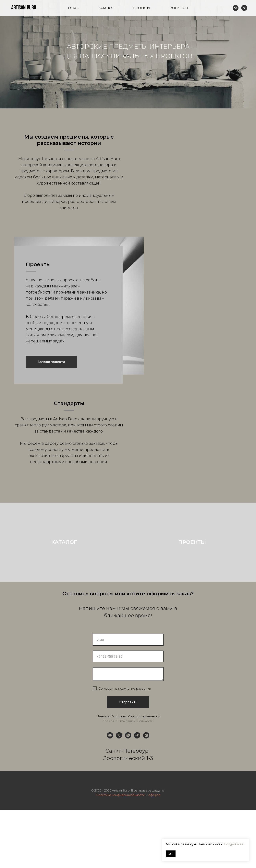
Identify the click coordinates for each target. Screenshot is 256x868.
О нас (73, 8)
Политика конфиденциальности (120, 853)
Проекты (142, 8)
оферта (154, 853)
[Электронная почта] (110, 793)
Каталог (106, 8)
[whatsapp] (128, 793)
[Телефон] (236, 8)
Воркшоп (179, 8)
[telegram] (244, 8)
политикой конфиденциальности (128, 779)
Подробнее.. (234, 844)
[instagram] (146, 793)
